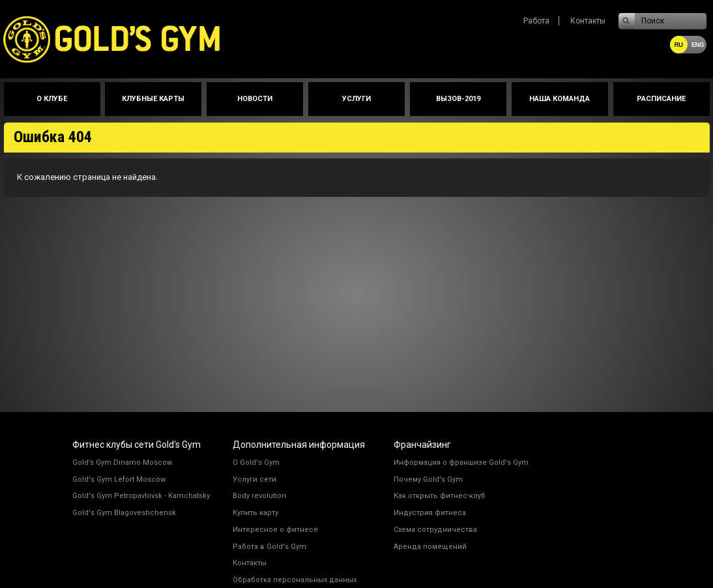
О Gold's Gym (256, 463)
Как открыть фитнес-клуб (440, 496)
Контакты (588, 21)
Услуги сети (255, 479)
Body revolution (259, 496)
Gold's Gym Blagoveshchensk (124, 513)
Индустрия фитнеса (430, 513)
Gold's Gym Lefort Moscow (119, 479)
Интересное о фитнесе (275, 530)
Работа (536, 21)
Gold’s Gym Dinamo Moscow (122, 463)
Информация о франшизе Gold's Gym (461, 463)
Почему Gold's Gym (428, 479)
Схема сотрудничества (435, 530)
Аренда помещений (430, 547)
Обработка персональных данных (295, 580)
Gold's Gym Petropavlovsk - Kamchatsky (141, 496)
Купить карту (255, 513)
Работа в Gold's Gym (269, 547)
